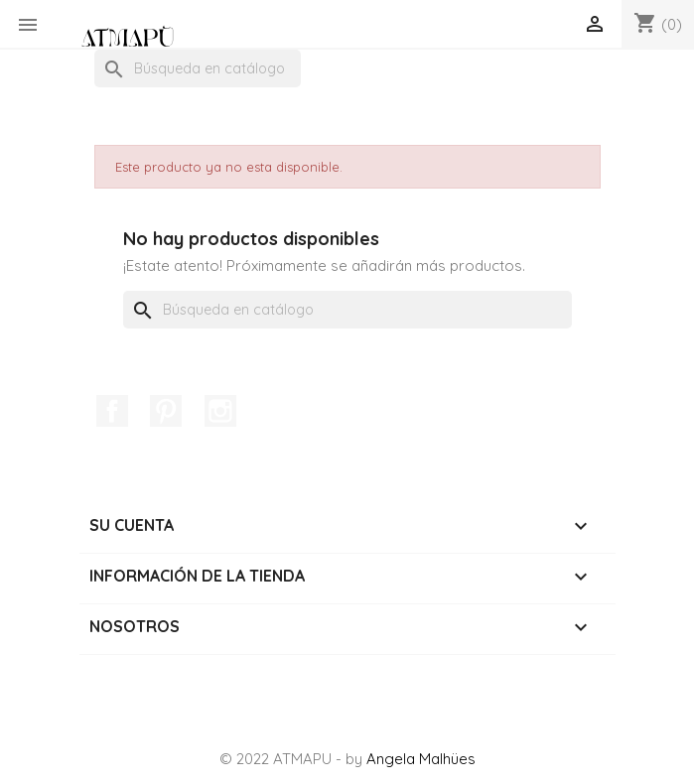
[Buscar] (198, 68)
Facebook (112, 411)
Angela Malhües (421, 759)
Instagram (220, 411)
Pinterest (166, 411)
